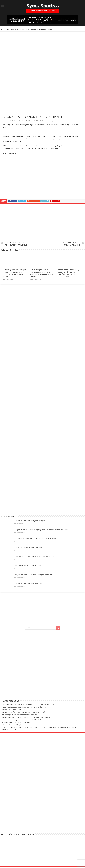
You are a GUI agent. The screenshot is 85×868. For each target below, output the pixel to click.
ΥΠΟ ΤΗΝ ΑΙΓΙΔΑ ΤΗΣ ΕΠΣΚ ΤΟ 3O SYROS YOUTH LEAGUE (16, 243)
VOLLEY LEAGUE (19, 30)
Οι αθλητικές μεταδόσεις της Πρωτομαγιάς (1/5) (30, 521)
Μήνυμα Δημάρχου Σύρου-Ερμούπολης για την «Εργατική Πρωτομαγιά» (26, 717)
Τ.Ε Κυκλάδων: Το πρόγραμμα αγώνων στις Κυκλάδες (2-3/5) (34, 557)
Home (3, 30)
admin (6, 121)
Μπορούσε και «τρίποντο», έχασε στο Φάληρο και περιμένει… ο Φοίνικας (68, 272)
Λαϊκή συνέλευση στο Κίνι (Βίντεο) (13, 725)
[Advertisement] (42, 49)
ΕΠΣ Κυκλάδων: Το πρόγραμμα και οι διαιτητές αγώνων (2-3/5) (35, 539)
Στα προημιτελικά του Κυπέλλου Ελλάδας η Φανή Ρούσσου (34, 575)
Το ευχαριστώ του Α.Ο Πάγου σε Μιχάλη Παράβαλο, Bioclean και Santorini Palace (41, 530)
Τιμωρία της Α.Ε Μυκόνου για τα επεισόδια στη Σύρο (19, 715)
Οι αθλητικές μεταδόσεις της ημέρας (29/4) (28, 584)
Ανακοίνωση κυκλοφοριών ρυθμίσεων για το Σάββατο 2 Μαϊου (23, 720)
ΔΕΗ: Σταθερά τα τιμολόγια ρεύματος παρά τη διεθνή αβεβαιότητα (24, 707)
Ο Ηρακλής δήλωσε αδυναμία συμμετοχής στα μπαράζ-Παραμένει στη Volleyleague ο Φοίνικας (15, 273)
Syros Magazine (11, 701)
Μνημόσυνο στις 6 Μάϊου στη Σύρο (13, 710)
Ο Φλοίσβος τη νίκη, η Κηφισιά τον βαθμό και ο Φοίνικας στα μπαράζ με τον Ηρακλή (41, 273)
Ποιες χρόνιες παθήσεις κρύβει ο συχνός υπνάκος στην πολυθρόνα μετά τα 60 (28, 704)
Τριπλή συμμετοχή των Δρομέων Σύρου (27, 566)
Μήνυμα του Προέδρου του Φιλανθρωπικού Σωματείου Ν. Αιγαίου (24, 712)
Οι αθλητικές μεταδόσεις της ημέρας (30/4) (28, 548)
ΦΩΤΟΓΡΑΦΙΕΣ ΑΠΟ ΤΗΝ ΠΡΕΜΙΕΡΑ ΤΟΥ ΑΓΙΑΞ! (69, 243)
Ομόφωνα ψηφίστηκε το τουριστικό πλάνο (16, 722)
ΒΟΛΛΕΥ (10, 30)
